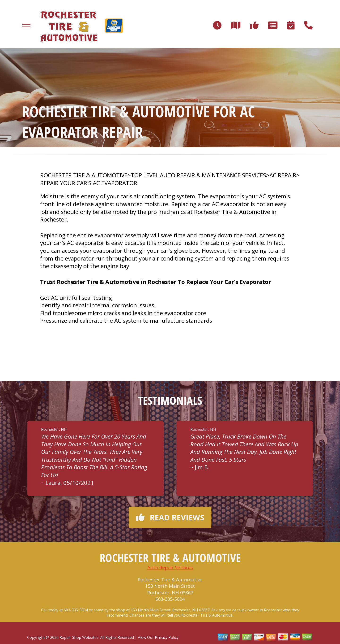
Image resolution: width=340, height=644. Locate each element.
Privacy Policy (167, 637)
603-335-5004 (170, 599)
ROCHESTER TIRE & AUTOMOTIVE (84, 175)
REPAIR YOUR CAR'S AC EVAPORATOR (89, 183)
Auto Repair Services (170, 568)
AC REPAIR (283, 175)
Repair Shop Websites (79, 637)
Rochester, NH (54, 429)
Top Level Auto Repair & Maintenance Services (198, 175)
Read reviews (170, 517)
